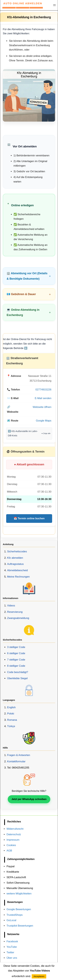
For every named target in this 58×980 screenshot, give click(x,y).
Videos (11, 606)
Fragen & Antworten (19, 755)
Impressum (13, 840)
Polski (11, 714)
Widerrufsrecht (15, 829)
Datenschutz (14, 834)
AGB (9, 851)
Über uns (12, 958)
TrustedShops (15, 915)
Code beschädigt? (18, 672)
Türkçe (11, 726)
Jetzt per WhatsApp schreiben (29, 799)
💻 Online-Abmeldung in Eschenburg (23, 312)
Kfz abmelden (15, 558)
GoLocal (11, 920)
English (11, 707)
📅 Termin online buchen (29, 518)
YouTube (12, 947)
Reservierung (15, 612)
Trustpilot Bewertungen (20, 926)
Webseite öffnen (42, 407)
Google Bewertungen (19, 909)
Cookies (11, 845)
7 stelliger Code (16, 660)
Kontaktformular (16, 761)
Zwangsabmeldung (18, 618)
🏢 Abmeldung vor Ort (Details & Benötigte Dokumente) (27, 276)
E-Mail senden (43, 398)
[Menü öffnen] (54, 5)
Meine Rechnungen (18, 577)
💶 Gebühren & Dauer (21, 294)
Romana (12, 720)
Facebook (12, 941)
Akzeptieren (39, 976)
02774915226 (43, 390)
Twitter (10, 952)
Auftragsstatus (15, 564)
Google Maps (44, 421)
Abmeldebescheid (17, 570)
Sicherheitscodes (17, 551)
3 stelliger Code (16, 647)
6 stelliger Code (16, 653)
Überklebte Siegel (17, 678)
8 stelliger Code (16, 666)
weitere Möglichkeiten (19, 894)
